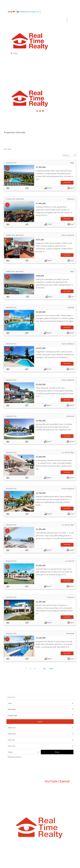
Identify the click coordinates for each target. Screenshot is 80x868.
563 (45, 668)
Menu (14, 53)
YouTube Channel (58, 781)
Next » (52, 668)
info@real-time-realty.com (29, 12)
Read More (67, 182)
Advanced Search (14, 757)
